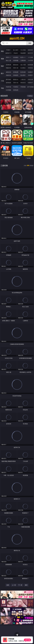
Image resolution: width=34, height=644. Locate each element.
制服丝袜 (8, 68)
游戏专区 (30, 50)
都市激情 (8, 79)
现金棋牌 (23, 53)
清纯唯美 (16, 75)
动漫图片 (30, 72)
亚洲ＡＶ (8, 57)
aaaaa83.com (17, 38)
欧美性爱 (30, 65)
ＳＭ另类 (30, 60)
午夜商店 (16, 87)
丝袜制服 (16, 60)
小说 (2, 81)
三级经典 (4, 165)
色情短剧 (16, 90)
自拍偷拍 (16, 57)
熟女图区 (23, 75)
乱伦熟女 (23, 68)
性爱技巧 (30, 83)
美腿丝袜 (8, 75)
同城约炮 (8, 87)
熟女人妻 (8, 60)
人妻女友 (23, 79)
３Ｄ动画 (30, 57)
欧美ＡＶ (23, 57)
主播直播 (23, 60)
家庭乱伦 (16, 79)
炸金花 (16, 53)
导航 (2, 88)
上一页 (14, 585)
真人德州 (16, 50)
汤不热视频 (30, 87)
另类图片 (30, 75)
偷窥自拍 (8, 72)
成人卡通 (23, 65)
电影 (2, 66)
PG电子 (8, 50)
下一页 (20, 585)
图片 (2, 73)
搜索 (30, 43)
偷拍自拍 (16, 65)
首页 (8, 585)
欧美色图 (23, 72)
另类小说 (16, 83)
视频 (2, 59)
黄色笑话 (23, 83)
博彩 (2, 51)
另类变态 (30, 68)
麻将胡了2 (8, 53)
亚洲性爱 (8, 65)
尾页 (26, 585)
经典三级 (16, 68)
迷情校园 (8, 83)
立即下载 (27, 640)
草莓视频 (23, 87)
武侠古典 (30, 79)
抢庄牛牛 (30, 53)
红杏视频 (8, 90)
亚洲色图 (16, 72)
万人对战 (23, 50)
